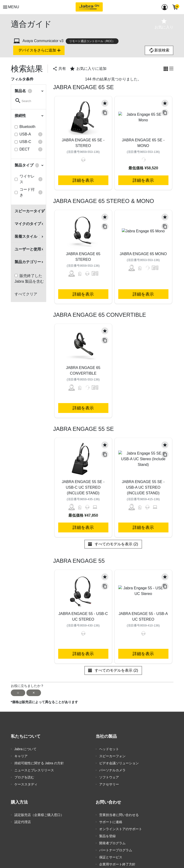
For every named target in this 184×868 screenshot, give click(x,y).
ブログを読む (24, 777)
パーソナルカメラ (112, 770)
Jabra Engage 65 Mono (143, 254)
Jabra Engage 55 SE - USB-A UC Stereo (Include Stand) (143, 487)
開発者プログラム (112, 843)
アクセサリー (109, 784)
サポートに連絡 (111, 822)
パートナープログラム (116, 850)
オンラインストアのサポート (121, 829)
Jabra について (26, 749)
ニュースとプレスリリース (34, 770)
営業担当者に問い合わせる (119, 815)
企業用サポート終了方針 (117, 864)
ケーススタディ (26, 784)
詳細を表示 (83, 180)
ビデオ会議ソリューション (119, 763)
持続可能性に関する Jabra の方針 (39, 763)
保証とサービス (111, 857)
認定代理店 (23, 822)
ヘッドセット (109, 749)
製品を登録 (107, 836)
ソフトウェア (109, 777)
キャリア (21, 756)
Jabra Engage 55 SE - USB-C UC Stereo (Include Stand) (83, 487)
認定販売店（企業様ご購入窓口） (39, 815)
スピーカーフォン (112, 756)
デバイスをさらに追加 (40, 50)
